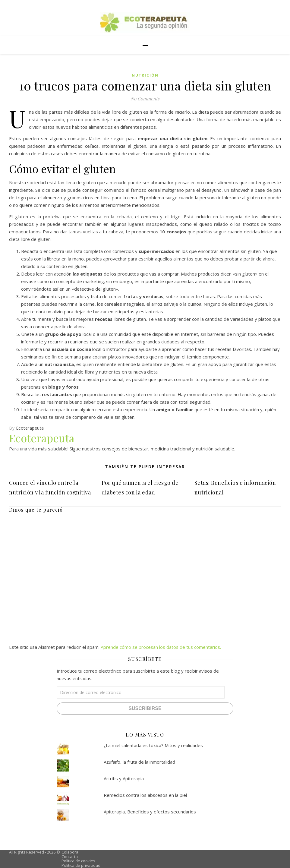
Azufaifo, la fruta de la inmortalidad (139, 762)
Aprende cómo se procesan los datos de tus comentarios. (161, 647)
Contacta (70, 857)
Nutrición (145, 75)
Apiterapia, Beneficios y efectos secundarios (150, 812)
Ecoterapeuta (30, 428)
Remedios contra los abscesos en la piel (145, 795)
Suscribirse (145, 708)
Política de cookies (78, 861)
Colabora (70, 852)
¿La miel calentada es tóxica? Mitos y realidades (153, 745)
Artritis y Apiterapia (124, 778)
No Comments (145, 99)
